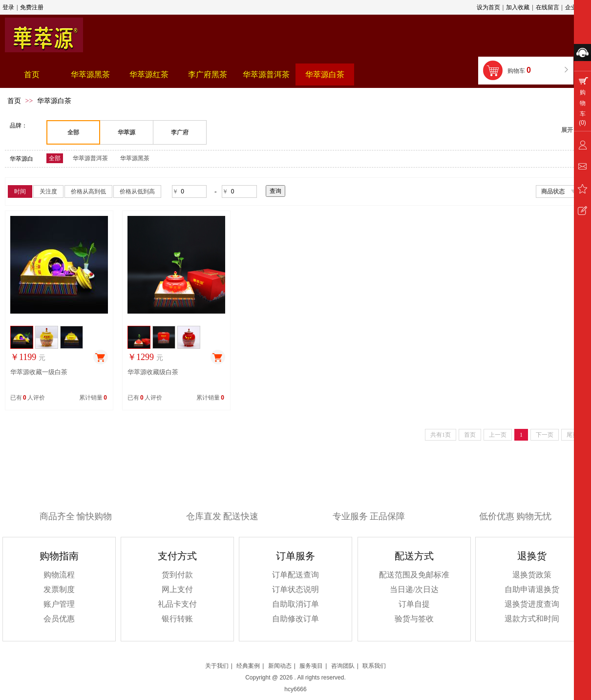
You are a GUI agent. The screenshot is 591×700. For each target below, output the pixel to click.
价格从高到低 (88, 191)
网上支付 (177, 589)
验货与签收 (414, 619)
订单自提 (414, 604)
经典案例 (248, 666)
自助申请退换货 (532, 589)
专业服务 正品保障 (369, 516)
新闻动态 (280, 666)
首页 (14, 101)
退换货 (532, 556)
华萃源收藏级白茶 (153, 372)
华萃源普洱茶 (90, 158)
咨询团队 (343, 666)
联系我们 (374, 666)
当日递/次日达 (414, 589)
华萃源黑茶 (135, 158)
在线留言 (548, 7)
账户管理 (59, 604)
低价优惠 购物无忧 (516, 516)
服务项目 (311, 666)
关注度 (48, 191)
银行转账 (177, 619)
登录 (8, 7)
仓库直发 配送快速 (222, 516)
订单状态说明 (295, 589)
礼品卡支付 (177, 604)
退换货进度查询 (532, 604)
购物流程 (59, 575)
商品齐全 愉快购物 (76, 516)
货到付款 (177, 575)
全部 (55, 158)
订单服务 (295, 556)
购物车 (520, 70)
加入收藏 (518, 7)
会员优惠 (59, 619)
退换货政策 (532, 575)
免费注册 (32, 7)
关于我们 (217, 666)
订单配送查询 (295, 575)
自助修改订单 (295, 619)
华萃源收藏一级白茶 (39, 372)
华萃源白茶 (54, 101)
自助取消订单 (295, 604)
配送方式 (414, 556)
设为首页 (488, 7)
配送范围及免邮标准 (414, 575)
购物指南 (59, 556)
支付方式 (177, 556)
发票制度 (59, 589)
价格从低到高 (137, 191)
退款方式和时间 (532, 619)
